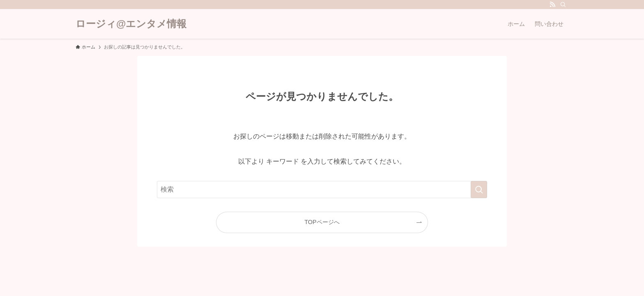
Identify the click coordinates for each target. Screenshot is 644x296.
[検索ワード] (322, 190)
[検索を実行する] (479, 190)
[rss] (552, 5)
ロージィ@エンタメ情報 (131, 24)
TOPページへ (322, 222)
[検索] (563, 5)
